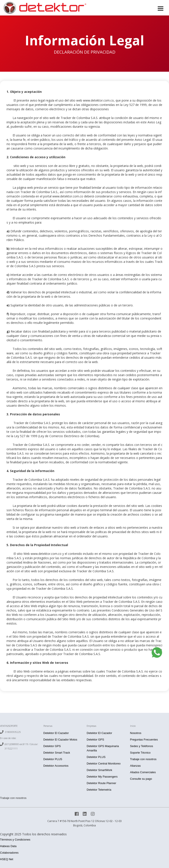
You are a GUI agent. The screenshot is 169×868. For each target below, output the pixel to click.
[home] (45, 8)
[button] (161, 8)
